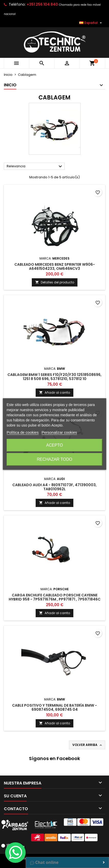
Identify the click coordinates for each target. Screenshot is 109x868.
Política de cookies (23, 432)
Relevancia (35, 167)
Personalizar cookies (59, 432)
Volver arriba (88, 745)
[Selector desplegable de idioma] (91, 23)
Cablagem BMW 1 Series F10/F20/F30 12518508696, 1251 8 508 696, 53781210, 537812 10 (54, 377)
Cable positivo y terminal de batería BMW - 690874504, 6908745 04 (54, 707)
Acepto (55, 445)
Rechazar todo (54, 459)
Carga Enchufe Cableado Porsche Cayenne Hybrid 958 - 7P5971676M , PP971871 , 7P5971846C (55, 597)
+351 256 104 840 (42, 4)
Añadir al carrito (54, 393)
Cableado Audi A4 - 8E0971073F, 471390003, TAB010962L (54, 487)
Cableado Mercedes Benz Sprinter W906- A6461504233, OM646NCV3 (55, 266)
